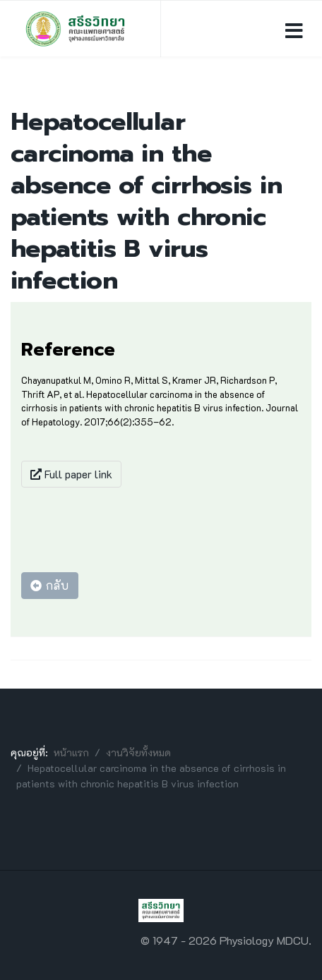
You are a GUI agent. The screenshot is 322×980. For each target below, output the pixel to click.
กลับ (50, 585)
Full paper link (71, 474)
